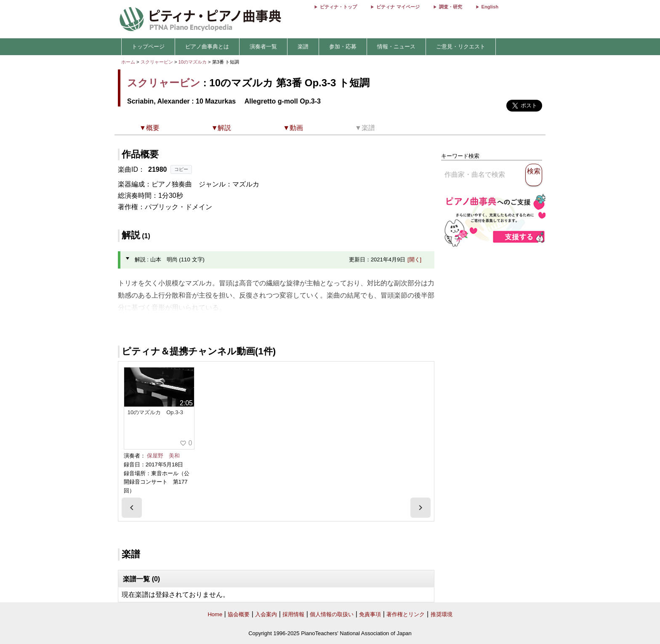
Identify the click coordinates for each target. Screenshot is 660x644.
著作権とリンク (406, 614)
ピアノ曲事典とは (207, 47)
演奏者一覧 (263, 47)
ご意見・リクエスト (461, 47)
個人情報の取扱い (332, 614)
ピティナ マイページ (398, 7)
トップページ (148, 47)
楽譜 (303, 47)
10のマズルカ (193, 62)
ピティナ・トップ (338, 7)
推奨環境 (442, 614)
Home (215, 614)
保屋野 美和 (163, 456)
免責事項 (370, 614)
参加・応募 (343, 47)
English (490, 7)
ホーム (128, 62)
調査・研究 (451, 7)
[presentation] (132, 508)
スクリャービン (157, 62)
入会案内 (266, 614)
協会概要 (239, 614)
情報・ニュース (396, 47)
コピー (181, 169)
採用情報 (293, 614)
